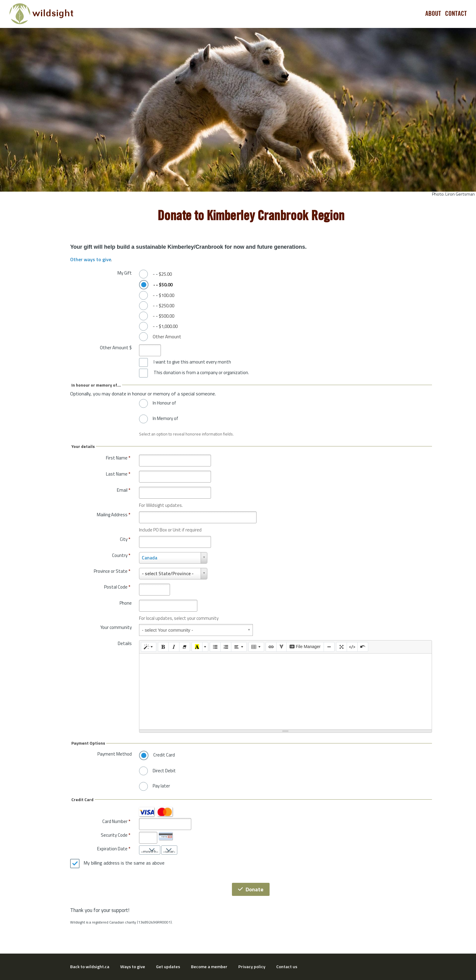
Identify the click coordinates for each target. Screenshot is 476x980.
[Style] (149, 647)
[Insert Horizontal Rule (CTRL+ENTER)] (329, 647)
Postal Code (117, 587)
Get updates (168, 967)
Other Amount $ (116, 348)
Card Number (115, 821)
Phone (126, 603)
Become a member (209, 967)
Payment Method (115, 754)
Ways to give (133, 967)
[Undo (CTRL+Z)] (363, 647)
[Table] (256, 647)
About (433, 14)
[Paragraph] (239, 647)
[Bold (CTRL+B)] (163, 647)
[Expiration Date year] (169, 850)
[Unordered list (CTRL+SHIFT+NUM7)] (215, 647)
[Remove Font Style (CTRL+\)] (185, 647)
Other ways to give (91, 259)
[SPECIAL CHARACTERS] (281, 647)
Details (125, 643)
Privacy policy (252, 967)
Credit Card (164, 755)
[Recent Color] (197, 647)
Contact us (287, 967)
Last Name (118, 474)
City (125, 539)
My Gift (125, 273)
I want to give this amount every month (192, 362)
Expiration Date (112, 849)
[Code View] (352, 647)
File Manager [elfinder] (305, 647)
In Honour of (164, 403)
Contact (456, 14)
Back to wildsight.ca (90, 967)
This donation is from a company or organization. (201, 373)
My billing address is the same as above (124, 863)
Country (121, 555)
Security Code (114, 835)
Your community (116, 627)
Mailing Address (114, 515)
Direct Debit (164, 771)
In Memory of (165, 418)
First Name (118, 458)
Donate (251, 889)
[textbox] (286, 691)
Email (124, 490)
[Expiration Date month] (150, 850)
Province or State (112, 571)
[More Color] (205, 647)
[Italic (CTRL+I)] (174, 647)
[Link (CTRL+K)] (271, 647)
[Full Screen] (342, 647)
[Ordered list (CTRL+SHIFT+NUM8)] (226, 647)
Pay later (161, 786)
